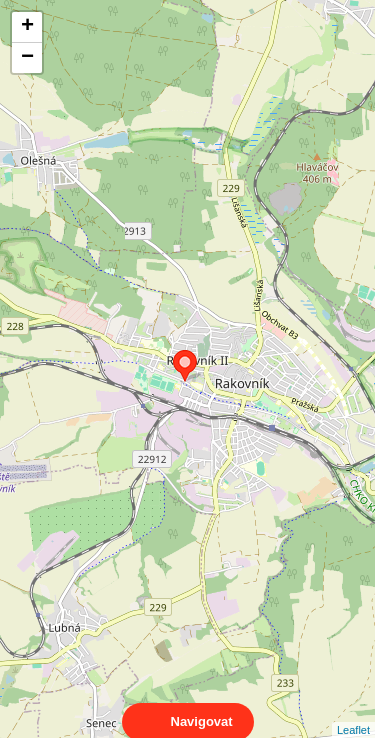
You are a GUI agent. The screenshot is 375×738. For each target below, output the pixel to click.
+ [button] (27, 27)
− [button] (27, 58)
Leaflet (353, 712)
